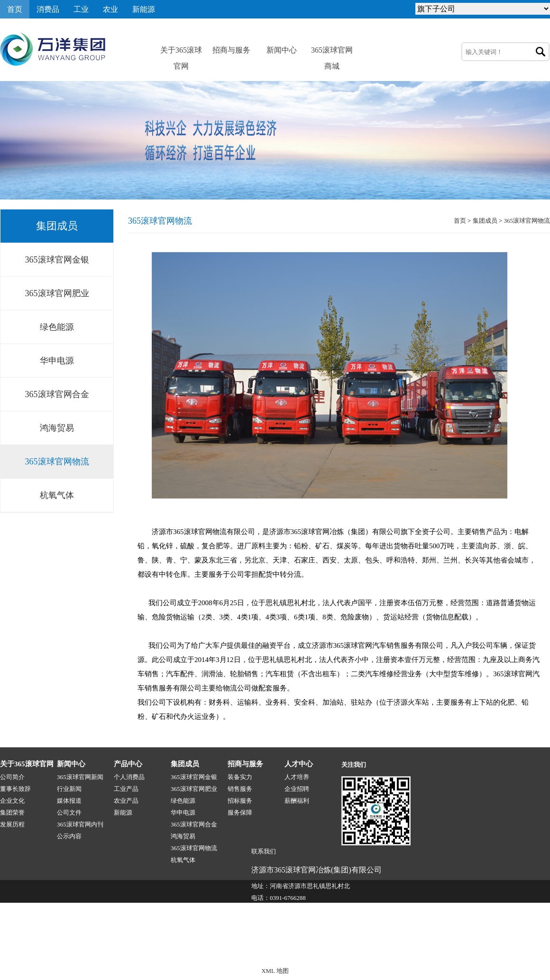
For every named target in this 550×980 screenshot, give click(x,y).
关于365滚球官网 (181, 52)
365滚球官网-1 (179, 950)
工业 (81, 9)
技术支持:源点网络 (493, 950)
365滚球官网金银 (57, 260)
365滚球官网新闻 (80, 777)
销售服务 (240, 789)
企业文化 (12, 801)
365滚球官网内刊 (80, 824)
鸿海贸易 (57, 428)
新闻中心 (282, 50)
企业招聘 (297, 789)
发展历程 (12, 824)
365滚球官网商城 (332, 52)
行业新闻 (69, 789)
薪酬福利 (297, 801)
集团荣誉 (12, 812)
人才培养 (297, 777)
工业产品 (126, 789)
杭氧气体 (57, 495)
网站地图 (538, 950)
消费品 (48, 9)
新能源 (144, 9)
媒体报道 (69, 801)
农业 (110, 9)
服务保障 (240, 812)
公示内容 (69, 836)
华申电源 (57, 361)
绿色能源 (57, 327)
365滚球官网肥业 (57, 293)
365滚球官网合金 (57, 394)
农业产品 (126, 801)
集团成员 (485, 221)
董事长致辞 (15, 789)
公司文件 (69, 812)
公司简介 (12, 777)
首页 (15, 9)
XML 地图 (275, 971)
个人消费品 (129, 777)
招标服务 (240, 801)
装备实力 (240, 777)
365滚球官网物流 (57, 462)
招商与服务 (231, 50)
